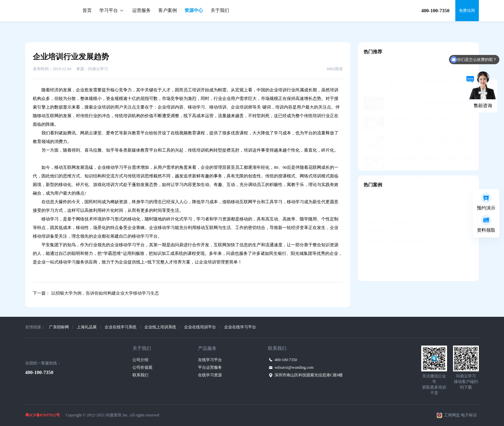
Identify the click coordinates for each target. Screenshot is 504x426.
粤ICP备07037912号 (43, 415)
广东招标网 (59, 327)
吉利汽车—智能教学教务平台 (391, 206)
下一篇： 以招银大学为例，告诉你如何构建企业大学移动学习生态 (96, 293)
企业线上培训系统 (160, 327)
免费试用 (467, 11)
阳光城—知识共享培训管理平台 (393, 197)
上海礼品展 (87, 327)
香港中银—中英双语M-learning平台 (396, 225)
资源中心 (194, 10)
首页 (87, 10)
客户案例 (168, 10)
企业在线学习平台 (240, 327)
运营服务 (141, 10)
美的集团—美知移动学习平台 (391, 215)
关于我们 (220, 10)
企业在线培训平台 (200, 327)
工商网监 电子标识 (460, 415)
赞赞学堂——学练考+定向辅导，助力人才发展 (406, 235)
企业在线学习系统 (121, 327)
